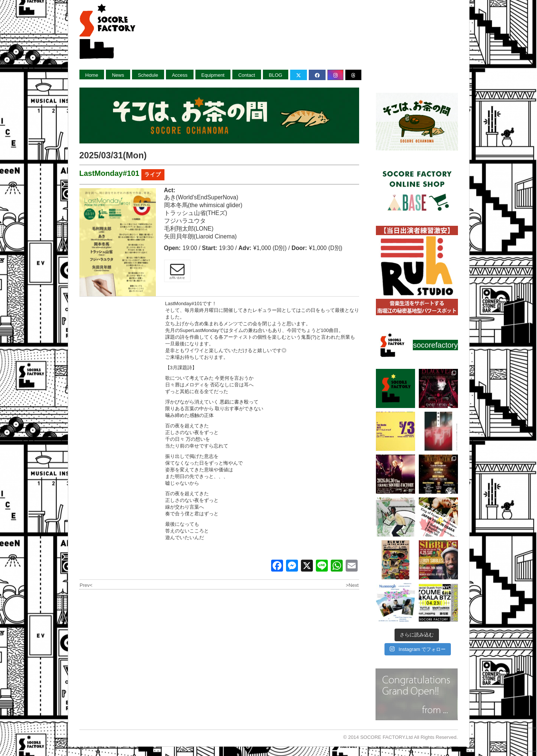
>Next (352, 585)
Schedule (148, 75)
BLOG (276, 75)
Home (92, 75)
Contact (247, 75)
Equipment (213, 75)
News (118, 75)
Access (180, 75)
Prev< (86, 585)
